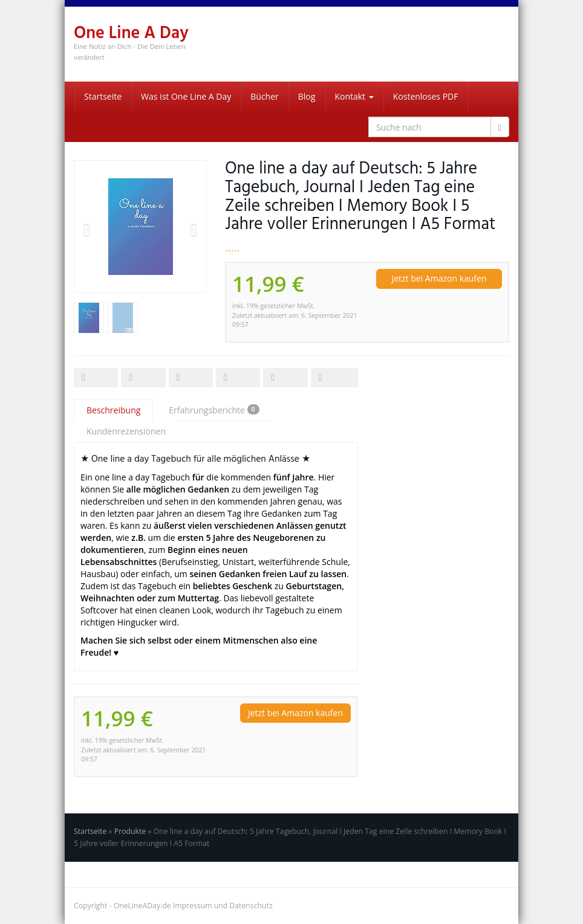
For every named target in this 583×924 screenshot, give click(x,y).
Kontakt (354, 96)
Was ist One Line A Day (186, 96)
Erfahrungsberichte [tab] (214, 410)
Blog (307, 96)
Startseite (103, 96)
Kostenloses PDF (426, 96)
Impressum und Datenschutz (223, 906)
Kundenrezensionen (126, 431)
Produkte (130, 831)
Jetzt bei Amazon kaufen (439, 278)
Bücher (265, 96)
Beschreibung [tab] (113, 410)
